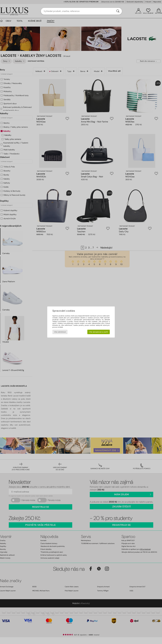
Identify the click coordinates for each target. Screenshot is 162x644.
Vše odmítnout (60, 332)
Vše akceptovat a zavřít (99, 332)
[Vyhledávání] (118, 11)
